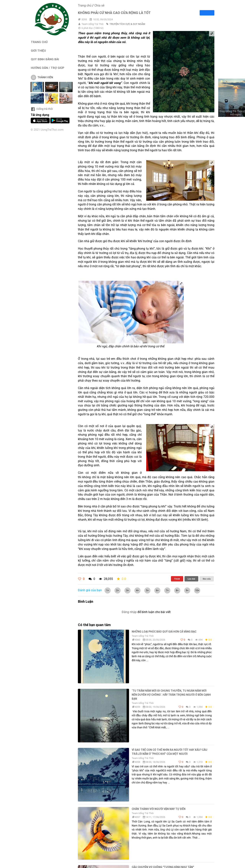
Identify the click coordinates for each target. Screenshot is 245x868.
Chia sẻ (99, 5)
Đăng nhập (129, 612)
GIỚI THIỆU (38, 51)
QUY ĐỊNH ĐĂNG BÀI (45, 59)
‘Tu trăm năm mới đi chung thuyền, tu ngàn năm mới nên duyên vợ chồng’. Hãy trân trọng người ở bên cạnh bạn (171, 695)
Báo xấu (207, 579)
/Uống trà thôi (42, 109)
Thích (177, 579)
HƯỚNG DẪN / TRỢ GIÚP (48, 68)
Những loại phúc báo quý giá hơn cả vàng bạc (164, 632)
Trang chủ (85, 5)
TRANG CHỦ (39, 42)
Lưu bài (191, 579)
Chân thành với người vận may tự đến (159, 809)
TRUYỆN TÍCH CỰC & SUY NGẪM (127, 24)
